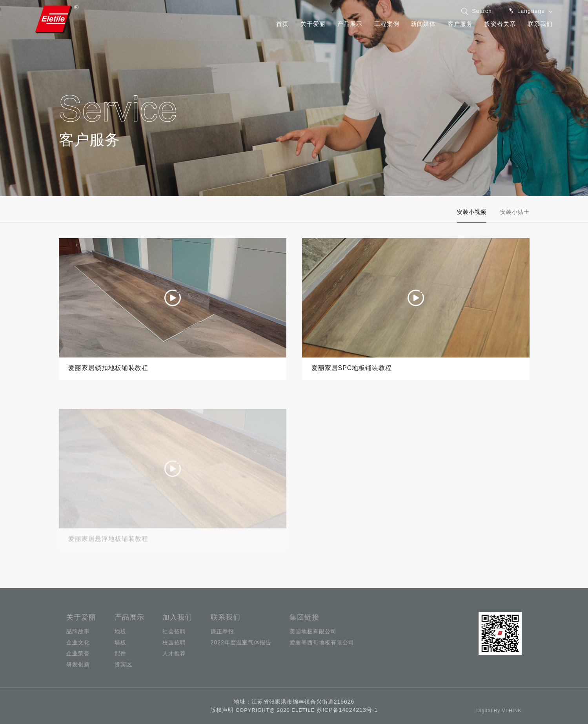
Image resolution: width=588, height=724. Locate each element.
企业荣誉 (78, 653)
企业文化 (78, 642)
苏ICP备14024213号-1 (347, 710)
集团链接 (304, 617)
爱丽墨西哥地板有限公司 (322, 642)
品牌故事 (78, 631)
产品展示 (350, 24)
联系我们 (540, 24)
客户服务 (460, 24)
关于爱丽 (313, 24)
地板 (120, 631)
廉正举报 (222, 631)
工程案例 (387, 24)
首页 (282, 24)
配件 (120, 653)
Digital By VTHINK (499, 711)
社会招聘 (174, 631)
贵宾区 (123, 664)
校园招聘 (174, 642)
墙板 (120, 642)
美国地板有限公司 (313, 631)
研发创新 (78, 664)
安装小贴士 (515, 212)
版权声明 (222, 710)
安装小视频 (472, 212)
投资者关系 (500, 24)
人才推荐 (174, 653)
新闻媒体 (423, 24)
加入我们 (177, 617)
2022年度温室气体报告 (241, 642)
